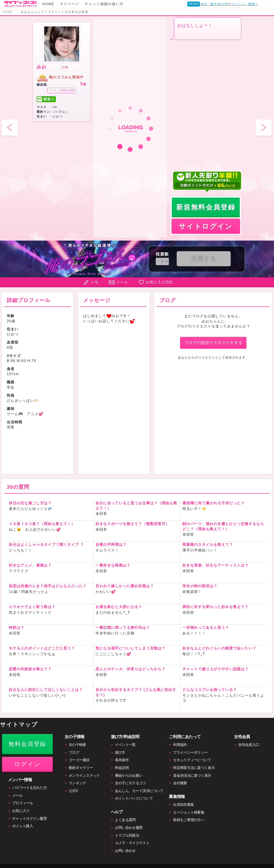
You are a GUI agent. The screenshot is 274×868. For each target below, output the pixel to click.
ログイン (27, 764)
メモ (94, 282)
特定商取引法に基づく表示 (194, 768)
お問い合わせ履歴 (129, 828)
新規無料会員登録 (206, 207)
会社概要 (180, 783)
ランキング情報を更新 (61, 90)
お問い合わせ (125, 851)
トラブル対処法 (127, 835)
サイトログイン (206, 226)
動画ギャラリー (81, 768)
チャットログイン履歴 (29, 818)
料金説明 (122, 768)
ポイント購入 (23, 826)
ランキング (77, 783)
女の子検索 (77, 745)
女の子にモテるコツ (131, 783)
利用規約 (180, 745)
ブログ (74, 752)
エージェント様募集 (189, 812)
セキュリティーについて (192, 760)
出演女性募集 (183, 804)
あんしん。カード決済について (139, 791)
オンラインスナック (84, 775)
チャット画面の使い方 (104, 4)
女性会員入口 (249, 745)
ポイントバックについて (134, 798)
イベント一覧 (125, 745)
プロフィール (23, 803)
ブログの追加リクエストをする (213, 343)
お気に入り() (159, 282)
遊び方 (120, 752)
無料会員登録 (27, 744)
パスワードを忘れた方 (29, 788)
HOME (48, 4)
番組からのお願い (129, 775)
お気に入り (21, 811)
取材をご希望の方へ (189, 820)
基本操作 (122, 760)
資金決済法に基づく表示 (192, 775)
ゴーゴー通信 (79, 760)
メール (122, 282)
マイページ (69, 4)
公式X (73, 791)
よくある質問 (125, 820)
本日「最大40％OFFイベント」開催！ (229, 4)
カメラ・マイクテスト (132, 843)
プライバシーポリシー (190, 752)
